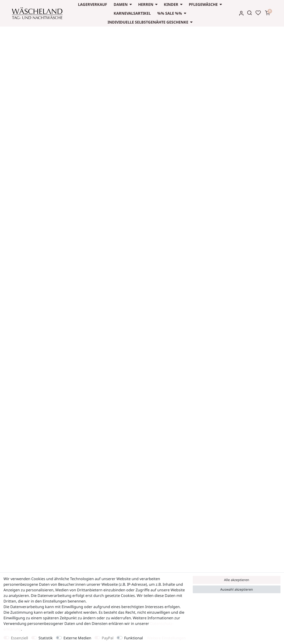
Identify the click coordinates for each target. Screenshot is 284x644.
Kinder (171, 4)
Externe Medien (77, 638)
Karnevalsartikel (132, 13)
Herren (146, 4)
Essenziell (19, 638)
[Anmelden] (241, 13)
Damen (121, 4)
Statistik (46, 638)
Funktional (133, 638)
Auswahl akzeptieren (237, 589)
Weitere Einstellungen (166, 638)
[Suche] (250, 13)
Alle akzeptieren (237, 580)
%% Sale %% (170, 13)
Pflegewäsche (203, 4)
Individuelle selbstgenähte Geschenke (148, 22)
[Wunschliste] (258, 13)
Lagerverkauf (93, 4)
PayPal (108, 638)
